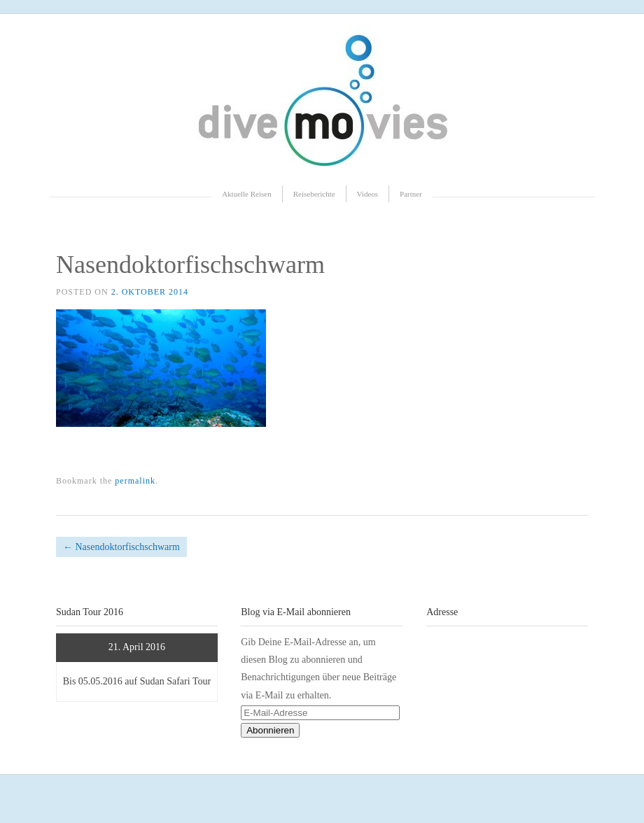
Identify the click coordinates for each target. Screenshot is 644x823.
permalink (135, 481)
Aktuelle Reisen (247, 194)
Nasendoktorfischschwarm (121, 547)
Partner (411, 194)
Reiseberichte (314, 194)
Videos (368, 194)
